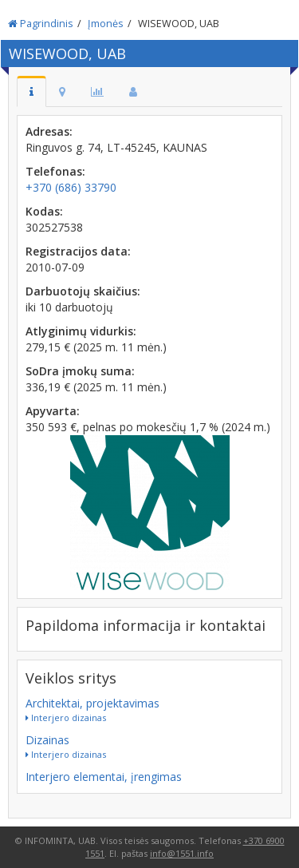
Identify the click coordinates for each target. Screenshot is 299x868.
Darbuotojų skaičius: (83, 291)
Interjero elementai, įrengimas (104, 777)
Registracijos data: (78, 251)
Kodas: (44, 211)
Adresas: (49, 131)
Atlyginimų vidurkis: (81, 331)
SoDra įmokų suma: (80, 371)
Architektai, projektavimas (92, 703)
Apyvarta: (53, 411)
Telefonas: (55, 171)
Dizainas (47, 740)
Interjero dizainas (66, 717)
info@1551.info (182, 853)
